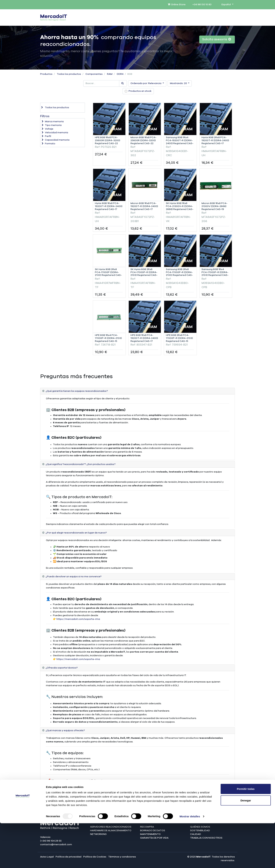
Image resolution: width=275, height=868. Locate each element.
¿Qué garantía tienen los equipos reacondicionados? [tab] (77, 391)
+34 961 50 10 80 (202, 5)
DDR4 (120, 74)
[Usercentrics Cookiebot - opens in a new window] (23, 861)
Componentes (94, 74)
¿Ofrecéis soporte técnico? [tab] (62, 668)
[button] (147, 83)
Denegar (246, 845)
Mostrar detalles (190, 861)
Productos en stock (140, 91)
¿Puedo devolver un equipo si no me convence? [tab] (74, 577)
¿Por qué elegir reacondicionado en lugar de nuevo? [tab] (76, 533)
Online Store (177, 5)
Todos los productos (69, 74)
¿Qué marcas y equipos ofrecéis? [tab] (65, 731)
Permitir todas (246, 834)
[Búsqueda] (123, 83)
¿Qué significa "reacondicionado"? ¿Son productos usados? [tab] (81, 464)
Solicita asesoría (217, 39)
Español (226, 5)
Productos (46, 74)
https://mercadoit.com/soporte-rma (78, 619)
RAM (110, 74)
